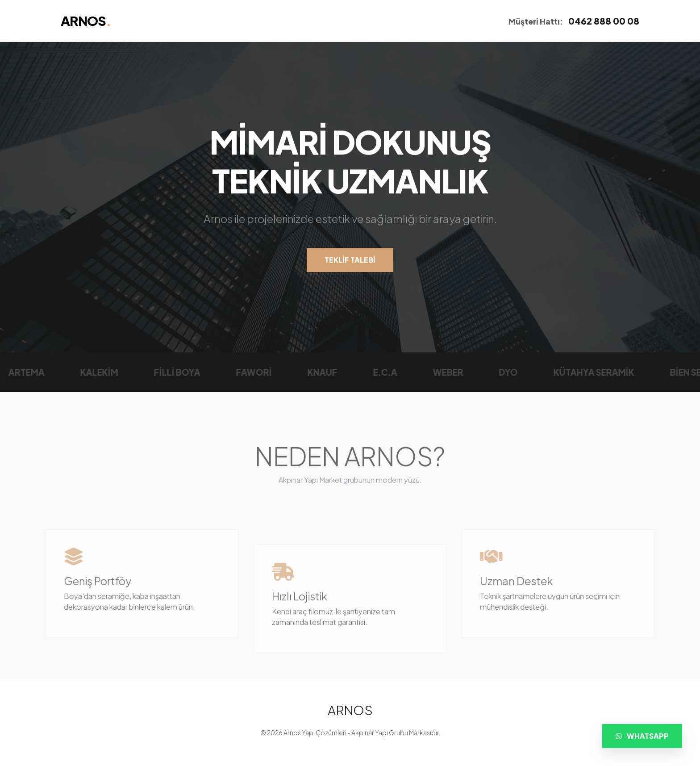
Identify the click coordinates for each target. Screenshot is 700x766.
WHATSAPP (642, 736)
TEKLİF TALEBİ (350, 261)
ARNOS (86, 21)
